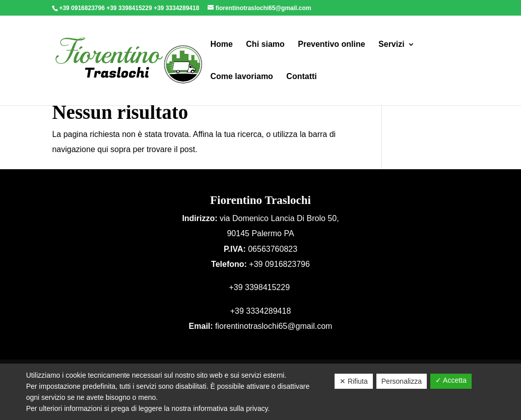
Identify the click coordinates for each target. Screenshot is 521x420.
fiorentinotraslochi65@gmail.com (274, 326)
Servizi (392, 45)
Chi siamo (265, 45)
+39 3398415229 (130, 8)
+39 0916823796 (83, 8)
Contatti (301, 77)
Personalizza (402, 381)
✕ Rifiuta (354, 381)
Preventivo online (331, 45)
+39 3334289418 (177, 8)
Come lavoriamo (241, 77)
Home (221, 45)
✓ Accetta (451, 380)
